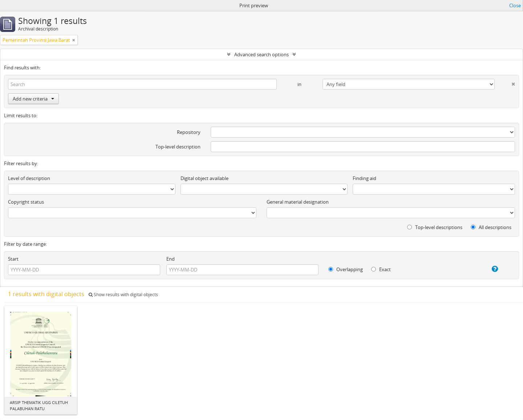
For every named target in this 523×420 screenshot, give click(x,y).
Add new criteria (33, 99)
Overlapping (346, 269)
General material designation (298, 202)
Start (13, 259)
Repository (189, 132)
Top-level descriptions (435, 227)
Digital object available (204, 178)
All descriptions (491, 227)
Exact (381, 269)
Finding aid (364, 178)
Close (515, 5)
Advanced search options (261, 54)
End (171, 259)
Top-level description (178, 147)
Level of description (29, 178)
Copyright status (26, 202)
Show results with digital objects (123, 295)
